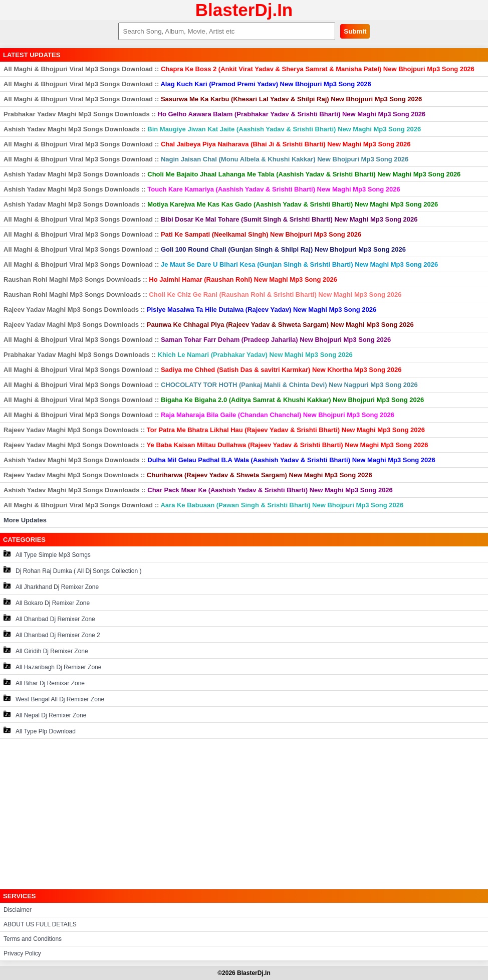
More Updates (25, 520)
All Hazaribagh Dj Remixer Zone (52, 666)
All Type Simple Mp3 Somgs (47, 554)
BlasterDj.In (244, 10)
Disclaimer (18, 910)
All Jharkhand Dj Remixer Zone (51, 586)
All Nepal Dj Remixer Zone (45, 715)
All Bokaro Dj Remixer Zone (47, 602)
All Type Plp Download (40, 731)
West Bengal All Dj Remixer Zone (54, 699)
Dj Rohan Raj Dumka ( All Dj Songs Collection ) (72, 570)
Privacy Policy (22, 953)
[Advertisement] (244, 814)
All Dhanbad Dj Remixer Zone (49, 618)
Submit (355, 31)
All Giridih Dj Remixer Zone (46, 650)
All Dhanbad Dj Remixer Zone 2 (52, 634)
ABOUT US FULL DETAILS (40, 924)
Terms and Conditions (33, 939)
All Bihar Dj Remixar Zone (44, 682)
